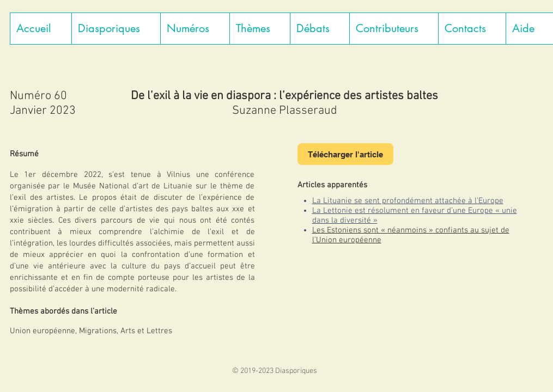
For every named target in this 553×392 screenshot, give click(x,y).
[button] (116, 29)
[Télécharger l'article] (345, 154)
